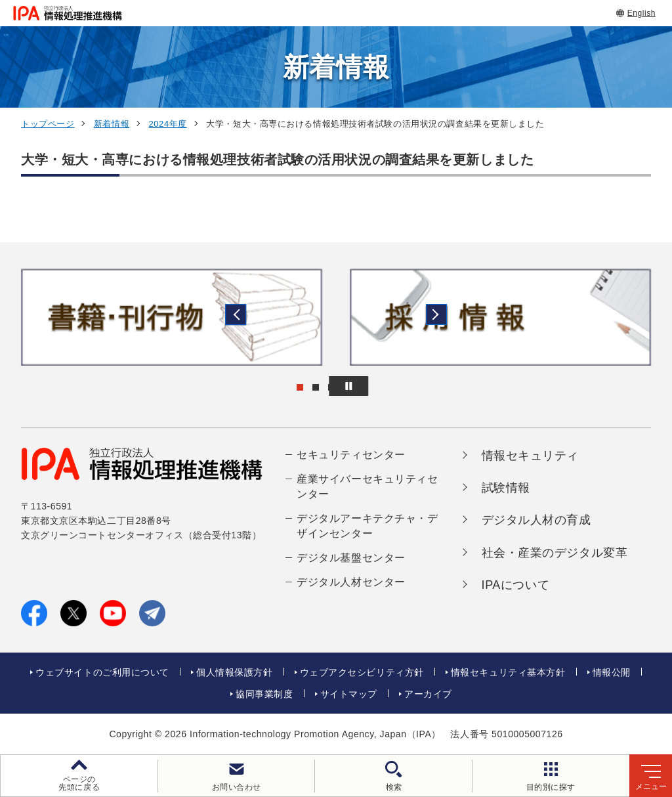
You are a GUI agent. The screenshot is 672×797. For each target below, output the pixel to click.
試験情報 (506, 488)
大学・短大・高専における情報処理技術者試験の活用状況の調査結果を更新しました (277, 160)
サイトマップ (349, 694)
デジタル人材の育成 (536, 520)
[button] (20, 317)
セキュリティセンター (351, 455)
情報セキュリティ (530, 456)
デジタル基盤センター (351, 558)
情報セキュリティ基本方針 (508, 672)
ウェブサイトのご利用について (102, 672)
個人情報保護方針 (234, 672)
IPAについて (516, 585)
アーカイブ (428, 694)
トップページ (48, 124)
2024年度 (168, 124)
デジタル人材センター (351, 582)
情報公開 (612, 672)
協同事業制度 (264, 694)
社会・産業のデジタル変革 (555, 553)
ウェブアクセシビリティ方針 (362, 672)
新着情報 (112, 124)
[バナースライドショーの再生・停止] (373, 386)
